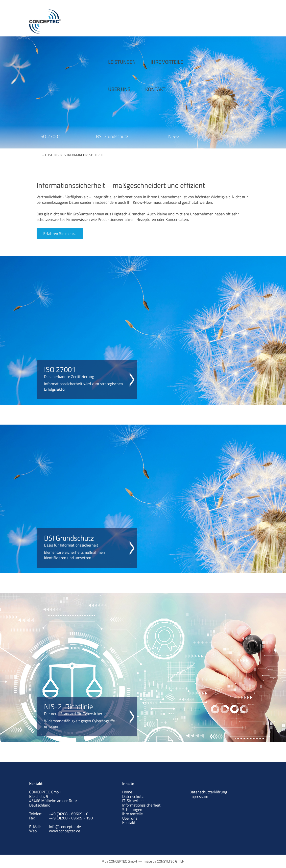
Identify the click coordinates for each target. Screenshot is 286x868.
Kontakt (129, 822)
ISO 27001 (50, 136)
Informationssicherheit (141, 805)
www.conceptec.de (65, 831)
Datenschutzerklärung (208, 792)
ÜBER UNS (185, 19)
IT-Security (236, 136)
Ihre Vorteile (132, 814)
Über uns (130, 818)
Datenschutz (133, 796)
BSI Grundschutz (112, 136)
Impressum (199, 796)
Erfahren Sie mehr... (60, 233)
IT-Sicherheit (133, 801)
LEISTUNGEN (98, 19)
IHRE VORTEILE (143, 19)
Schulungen (132, 810)
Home (127, 792)
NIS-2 (174, 136)
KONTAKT (221, 19)
